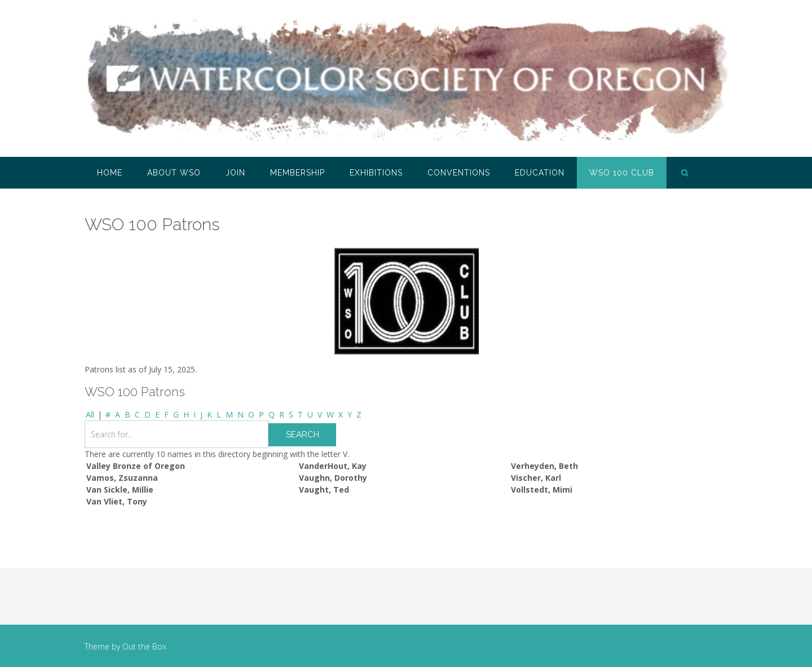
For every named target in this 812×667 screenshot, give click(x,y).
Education (540, 173)
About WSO (174, 173)
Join (235, 173)
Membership (297, 173)
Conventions (459, 173)
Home (110, 173)
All (90, 414)
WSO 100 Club (622, 173)
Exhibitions (376, 173)
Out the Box (144, 646)
